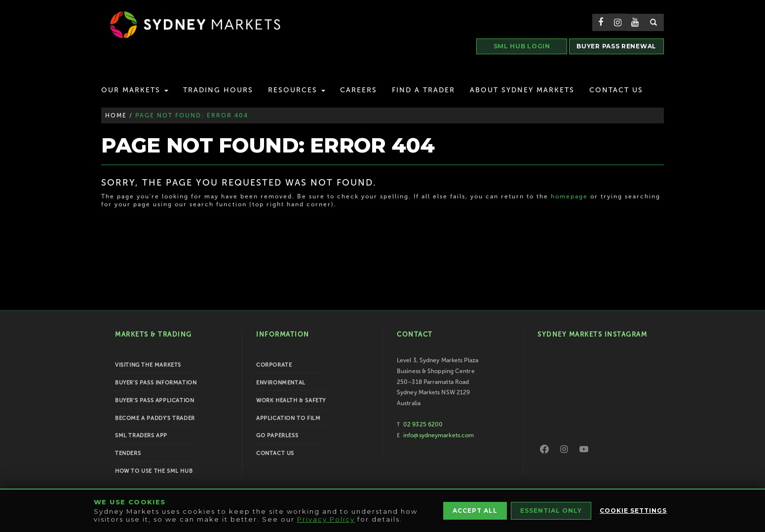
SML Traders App (141, 436)
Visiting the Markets (148, 365)
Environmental (281, 383)
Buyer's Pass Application (154, 400)
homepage (569, 196)
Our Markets (135, 90)
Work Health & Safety (291, 400)
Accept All (475, 511)
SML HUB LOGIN (522, 46)
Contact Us (616, 90)
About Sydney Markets (522, 90)
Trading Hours (218, 90)
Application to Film (288, 418)
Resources (297, 90)
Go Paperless (277, 436)
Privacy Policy (326, 519)
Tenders (128, 453)
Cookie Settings (633, 511)
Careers (359, 90)
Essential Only (551, 511)
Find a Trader (423, 90)
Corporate (274, 365)
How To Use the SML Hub (154, 471)
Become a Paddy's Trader (155, 418)
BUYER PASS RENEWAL (616, 46)
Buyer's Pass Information (156, 383)
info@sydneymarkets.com (439, 435)
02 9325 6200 (423, 424)
